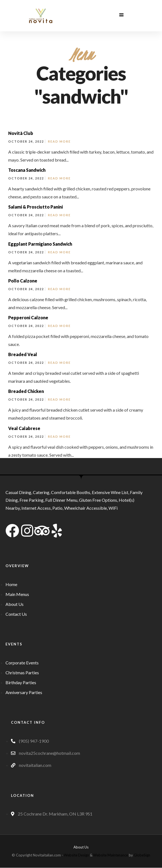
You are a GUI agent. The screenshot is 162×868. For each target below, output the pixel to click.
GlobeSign (142, 855)
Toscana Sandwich (27, 170)
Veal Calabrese (24, 428)
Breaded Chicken (26, 391)
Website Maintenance (111, 855)
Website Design (76, 855)
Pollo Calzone (23, 281)
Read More (59, 141)
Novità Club (21, 133)
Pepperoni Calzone (28, 317)
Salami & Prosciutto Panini (35, 207)
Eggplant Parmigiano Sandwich (40, 244)
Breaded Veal (23, 354)
